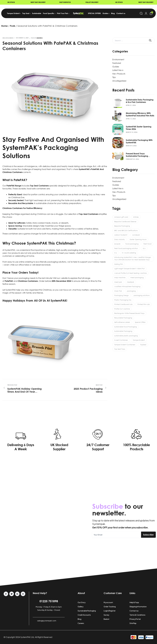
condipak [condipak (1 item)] (136, 235)
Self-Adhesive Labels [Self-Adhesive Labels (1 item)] (122, 322)
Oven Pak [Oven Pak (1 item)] (118, 291)
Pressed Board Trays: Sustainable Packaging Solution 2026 (137, 155)
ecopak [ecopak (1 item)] (117, 244)
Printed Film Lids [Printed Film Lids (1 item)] (144, 304)
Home (4, 26)
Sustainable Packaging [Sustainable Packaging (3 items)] (123, 331)
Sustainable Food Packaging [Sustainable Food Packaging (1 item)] (126, 327)
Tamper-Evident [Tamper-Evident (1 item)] (139, 340)
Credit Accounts (84, 615)
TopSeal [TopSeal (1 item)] (143, 345)
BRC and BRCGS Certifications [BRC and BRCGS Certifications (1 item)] (126, 230)
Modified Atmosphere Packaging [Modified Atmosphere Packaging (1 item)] (127, 286)
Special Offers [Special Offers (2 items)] (140, 322)
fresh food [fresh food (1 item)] (147, 244)
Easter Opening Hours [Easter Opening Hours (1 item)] (138, 239)
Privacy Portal (135, 619)
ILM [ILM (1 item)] (144, 248)
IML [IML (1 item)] (116, 253)
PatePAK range (14, 186)
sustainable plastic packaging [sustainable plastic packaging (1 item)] (126, 336)
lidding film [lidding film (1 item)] (119, 264)
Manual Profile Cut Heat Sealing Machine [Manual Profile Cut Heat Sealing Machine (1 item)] (130, 273)
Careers (81, 623)
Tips (114, 77)
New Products (119, 74)
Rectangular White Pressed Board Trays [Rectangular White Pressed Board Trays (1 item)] (129, 313)
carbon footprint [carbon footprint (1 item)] (121, 235)
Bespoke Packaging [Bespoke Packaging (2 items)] (122, 226)
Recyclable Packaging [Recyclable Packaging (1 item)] (123, 318)
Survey (106, 615)
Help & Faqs (134, 602)
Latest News (118, 70)
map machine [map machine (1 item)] (120, 277)
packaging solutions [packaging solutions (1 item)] (142, 295)
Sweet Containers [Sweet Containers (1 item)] (121, 340)
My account (108, 602)
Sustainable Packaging (87, 611)
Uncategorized (8, 38)
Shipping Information (138, 607)
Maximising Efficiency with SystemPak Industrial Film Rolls (140, 114)
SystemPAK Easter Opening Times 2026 (139, 128)
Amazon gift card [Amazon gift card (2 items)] (121, 217)
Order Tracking (110, 607)
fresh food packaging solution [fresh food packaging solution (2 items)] (126, 248)
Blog (79, 619)
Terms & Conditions (137, 615)
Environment (118, 60)
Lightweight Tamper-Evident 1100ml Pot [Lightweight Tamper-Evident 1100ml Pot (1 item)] (129, 269)
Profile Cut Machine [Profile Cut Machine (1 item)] (122, 309)
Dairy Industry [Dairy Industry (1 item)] (120, 239)
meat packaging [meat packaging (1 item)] (137, 277)
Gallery (81, 607)
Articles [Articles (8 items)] (136, 217)
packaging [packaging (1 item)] (131, 291)
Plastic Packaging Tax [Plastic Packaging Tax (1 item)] (123, 300)
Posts (13, 26)
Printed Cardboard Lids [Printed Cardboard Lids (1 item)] (123, 304)
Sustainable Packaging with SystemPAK (139, 141)
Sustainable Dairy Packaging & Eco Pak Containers (140, 101)
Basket (106, 619)
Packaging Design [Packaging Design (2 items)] (121, 295)
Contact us (134, 611)
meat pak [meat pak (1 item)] (118, 282)
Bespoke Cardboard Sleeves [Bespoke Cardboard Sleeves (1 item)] (125, 222)
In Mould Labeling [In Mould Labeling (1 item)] (129, 253)
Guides (116, 67)
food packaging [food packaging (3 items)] (132, 244)
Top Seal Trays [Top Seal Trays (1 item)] (120, 349)
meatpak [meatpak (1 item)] (131, 282)
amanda (39, 38)
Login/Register (110, 611)
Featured (117, 63)
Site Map (133, 623)
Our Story (82, 602)
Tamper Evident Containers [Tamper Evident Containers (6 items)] (125, 345)
